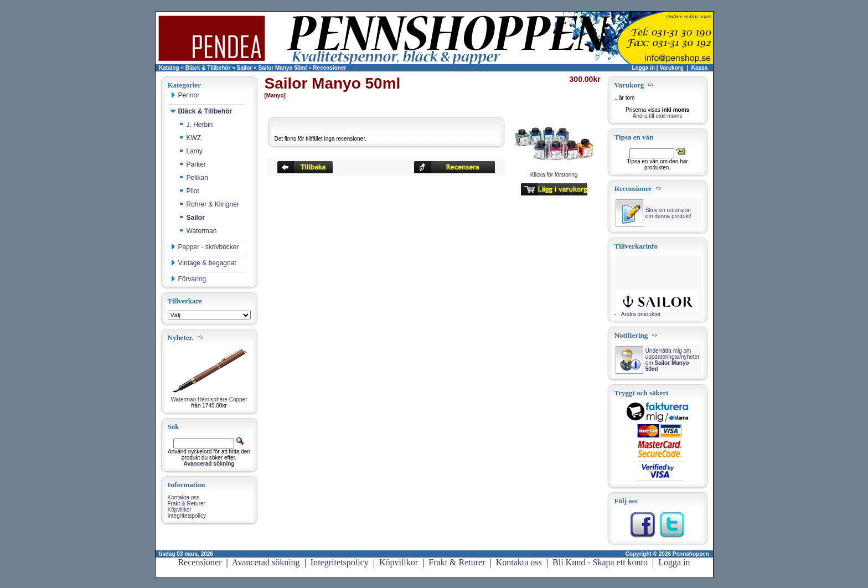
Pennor (185, 95)
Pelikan (193, 178)
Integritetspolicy (187, 516)
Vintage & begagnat (203, 263)
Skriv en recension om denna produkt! (668, 213)
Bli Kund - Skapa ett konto (600, 562)
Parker (192, 164)
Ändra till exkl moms (657, 116)
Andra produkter (641, 314)
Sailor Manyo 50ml (282, 68)
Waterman (198, 231)
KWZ (190, 138)
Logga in (643, 68)
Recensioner (329, 68)
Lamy (191, 151)
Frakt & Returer (187, 504)
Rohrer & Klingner (209, 204)
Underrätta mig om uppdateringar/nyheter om (673, 360)
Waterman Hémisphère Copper (209, 399)
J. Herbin (196, 125)
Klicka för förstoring (554, 172)
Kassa (699, 68)
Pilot (189, 191)
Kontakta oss (184, 497)
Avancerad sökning (266, 562)
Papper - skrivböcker (205, 247)
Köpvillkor (180, 510)
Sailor (245, 68)
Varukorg (671, 68)
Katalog (169, 68)
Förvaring (188, 279)
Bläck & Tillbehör (208, 68)
